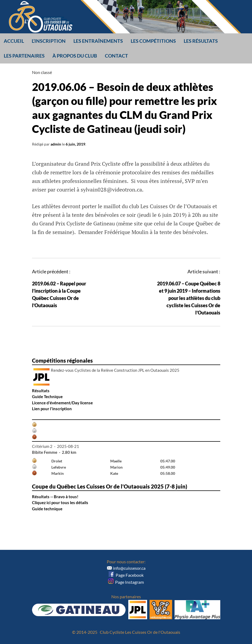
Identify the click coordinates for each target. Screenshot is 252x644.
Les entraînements (98, 41)
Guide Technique (47, 397)
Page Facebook (126, 575)
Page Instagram (126, 582)
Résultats (41, 391)
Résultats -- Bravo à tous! (55, 497)
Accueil (14, 41)
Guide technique (47, 509)
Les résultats (201, 41)
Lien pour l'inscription (52, 409)
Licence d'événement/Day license (62, 403)
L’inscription (49, 41)
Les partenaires (24, 56)
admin (56, 144)
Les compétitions (153, 41)
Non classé (42, 72)
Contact (116, 56)
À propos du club (75, 56)
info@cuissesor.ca (129, 568)
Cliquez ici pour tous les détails (60, 503)
